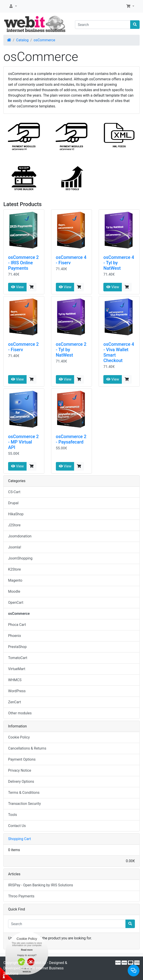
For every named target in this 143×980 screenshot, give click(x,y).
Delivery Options (21, 781)
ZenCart (15, 702)
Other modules (20, 713)
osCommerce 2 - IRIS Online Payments (23, 263)
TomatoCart (18, 658)
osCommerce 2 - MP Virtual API (23, 442)
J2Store (14, 525)
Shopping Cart (19, 839)
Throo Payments (21, 896)
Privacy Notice (20, 770)
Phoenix (15, 636)
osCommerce (44, 40)
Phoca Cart (17, 625)
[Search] (103, 25)
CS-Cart (14, 492)
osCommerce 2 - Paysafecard (71, 439)
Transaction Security (24, 804)
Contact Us (17, 826)
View (17, 287)
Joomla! (15, 547)
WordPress (17, 691)
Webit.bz (39, 963)
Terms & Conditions (24, 793)
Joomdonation (20, 536)
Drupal (13, 503)
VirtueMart (17, 669)
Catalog (22, 40)
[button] (13, 6)
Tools (12, 815)
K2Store (15, 569)
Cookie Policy (19, 737)
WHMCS (15, 680)
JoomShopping (20, 558)
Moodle (14, 591)
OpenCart (16, 603)
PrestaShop (17, 647)
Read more (27, 950)
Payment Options (22, 759)
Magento (15, 580)
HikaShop (16, 514)
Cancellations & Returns (27, 748)
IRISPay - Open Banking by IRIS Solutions (41, 885)
